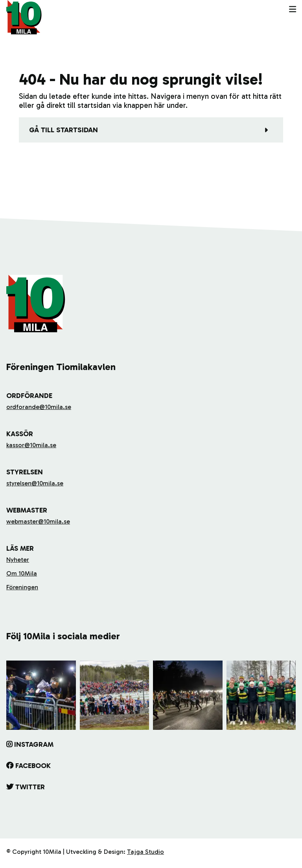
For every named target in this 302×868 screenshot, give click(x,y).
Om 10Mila (22, 573)
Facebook (33, 766)
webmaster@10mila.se (38, 521)
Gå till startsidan (64, 130)
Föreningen (22, 587)
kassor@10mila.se (31, 445)
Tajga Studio (145, 852)
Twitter (30, 787)
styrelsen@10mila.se (35, 483)
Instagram (34, 744)
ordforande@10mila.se (39, 407)
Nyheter (18, 560)
